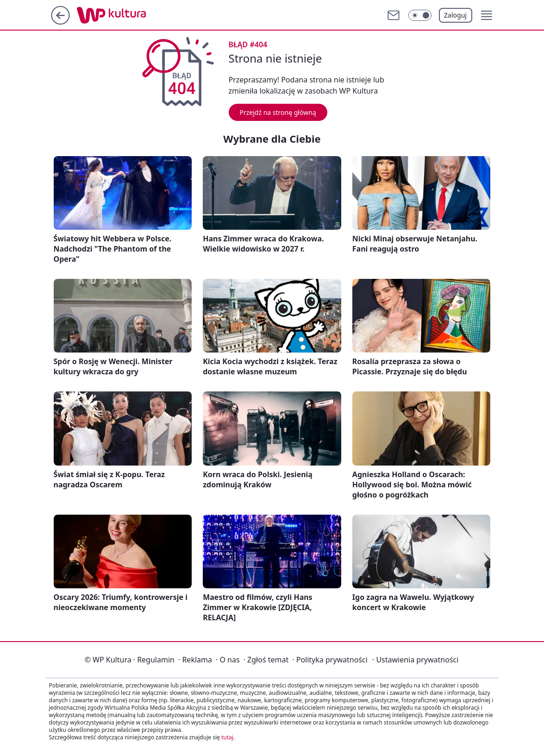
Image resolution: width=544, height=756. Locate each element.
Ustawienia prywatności (415, 660)
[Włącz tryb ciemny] (420, 15)
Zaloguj (455, 15)
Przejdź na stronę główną (278, 112)
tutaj (227, 737)
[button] (487, 15)
